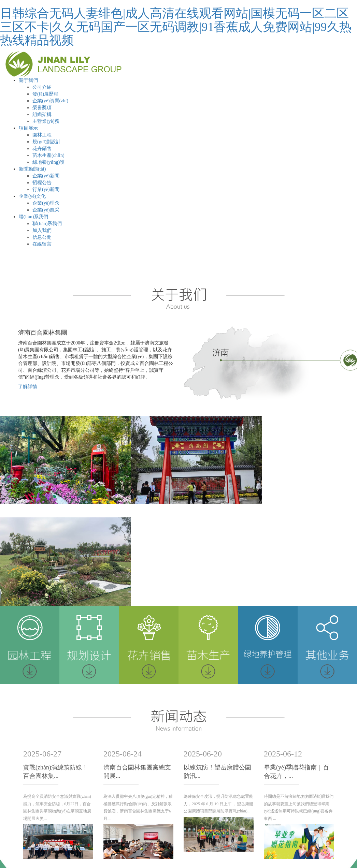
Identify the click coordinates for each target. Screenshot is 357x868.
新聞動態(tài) (32, 169)
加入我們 (42, 230)
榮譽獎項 (42, 108)
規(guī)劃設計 (47, 142)
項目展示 (28, 128)
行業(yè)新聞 (46, 189)
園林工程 (42, 135)
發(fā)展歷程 (45, 94)
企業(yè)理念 (46, 203)
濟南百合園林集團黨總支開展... (137, 668)
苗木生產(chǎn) (48, 155)
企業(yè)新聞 (46, 176)
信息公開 (42, 237)
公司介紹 (42, 87)
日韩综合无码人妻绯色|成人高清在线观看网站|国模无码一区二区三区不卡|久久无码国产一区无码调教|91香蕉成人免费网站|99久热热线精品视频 (176, 27)
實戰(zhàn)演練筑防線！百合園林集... (56, 668)
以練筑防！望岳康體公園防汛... (217, 668)
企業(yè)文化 (32, 196)
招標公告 (42, 183)
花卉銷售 (42, 149)
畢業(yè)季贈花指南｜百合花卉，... (296, 668)
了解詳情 (28, 387)
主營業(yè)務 (46, 121)
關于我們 (28, 80)
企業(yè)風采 (46, 210)
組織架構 (42, 114)
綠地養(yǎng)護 (48, 162)
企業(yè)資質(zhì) (50, 101)
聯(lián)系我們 (33, 217)
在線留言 (42, 244)
